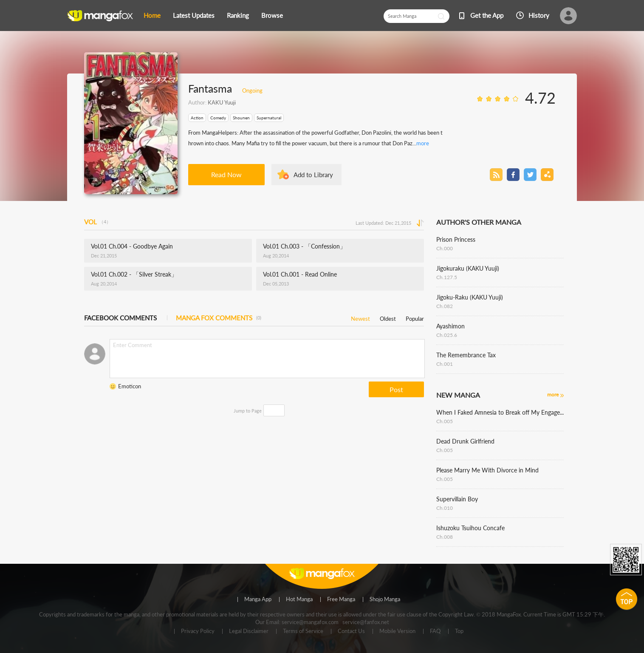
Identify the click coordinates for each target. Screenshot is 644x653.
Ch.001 (445, 364)
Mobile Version (397, 631)
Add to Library (313, 175)
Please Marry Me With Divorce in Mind (487, 470)
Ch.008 (445, 537)
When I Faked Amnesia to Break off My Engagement (500, 412)
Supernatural (269, 118)
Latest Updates (194, 15)
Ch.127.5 (447, 277)
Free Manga (341, 599)
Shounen (241, 118)
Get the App (487, 15)
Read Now (226, 174)
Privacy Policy (198, 631)
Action (197, 118)
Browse (272, 15)
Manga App (258, 599)
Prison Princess (456, 239)
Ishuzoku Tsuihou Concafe (470, 528)
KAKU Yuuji (222, 102)
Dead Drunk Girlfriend (465, 441)
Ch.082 (445, 306)
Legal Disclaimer (249, 631)
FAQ (435, 631)
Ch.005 (445, 421)
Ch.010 (445, 508)
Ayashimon (451, 326)
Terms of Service (303, 631)
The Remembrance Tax (466, 355)
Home (152, 15)
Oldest (388, 317)
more (423, 143)
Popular (415, 317)
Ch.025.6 (447, 335)
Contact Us (351, 631)
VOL (97, 222)
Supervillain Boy (457, 499)
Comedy (218, 118)
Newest (360, 317)
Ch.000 (445, 248)
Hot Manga (299, 599)
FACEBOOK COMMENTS (120, 318)
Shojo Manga (385, 599)
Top (459, 631)
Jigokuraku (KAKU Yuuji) (468, 268)
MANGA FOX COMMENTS (219, 318)
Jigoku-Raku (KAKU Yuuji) (470, 297)
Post (396, 389)
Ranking (238, 15)
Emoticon (130, 386)
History (539, 15)
